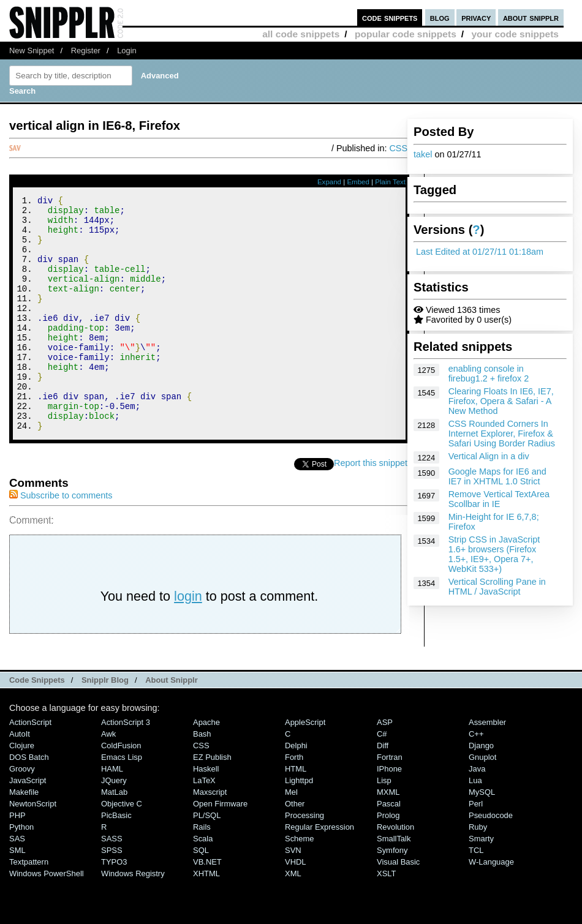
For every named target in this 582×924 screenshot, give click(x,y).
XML (293, 918)
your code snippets (515, 34)
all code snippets (301, 34)
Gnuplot (482, 801)
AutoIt (20, 778)
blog (440, 17)
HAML (112, 813)
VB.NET (207, 906)
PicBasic (116, 859)
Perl (476, 848)
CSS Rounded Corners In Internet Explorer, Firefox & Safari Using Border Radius (502, 434)
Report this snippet (371, 507)
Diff (383, 790)
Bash (202, 778)
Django (481, 790)
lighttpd (299, 824)
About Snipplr (172, 724)
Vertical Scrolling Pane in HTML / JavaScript (497, 587)
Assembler (487, 766)
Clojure (22, 790)
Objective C (122, 848)
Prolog (388, 859)
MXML (388, 836)
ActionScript (30, 766)
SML (17, 894)
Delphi (296, 790)
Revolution (395, 871)
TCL (476, 894)
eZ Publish (212, 801)
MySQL (482, 836)
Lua (475, 824)
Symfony (392, 894)
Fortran (390, 801)
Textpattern (29, 906)
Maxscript (210, 836)
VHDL (296, 906)
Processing (304, 859)
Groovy (22, 813)
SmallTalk (394, 883)
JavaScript (28, 824)
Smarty (481, 883)
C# (382, 778)
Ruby (478, 871)
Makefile (24, 836)
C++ (476, 778)
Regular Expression (319, 871)
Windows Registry (133, 918)
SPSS (112, 894)
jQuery (114, 824)
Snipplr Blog (105, 724)
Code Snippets (37, 724)
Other (295, 848)
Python (21, 871)
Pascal (389, 848)
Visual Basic (398, 906)
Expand (329, 182)
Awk (108, 778)
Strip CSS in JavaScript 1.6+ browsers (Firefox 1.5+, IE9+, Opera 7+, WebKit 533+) (494, 554)
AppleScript (305, 766)
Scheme (300, 883)
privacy (476, 17)
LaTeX (204, 824)
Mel (291, 836)
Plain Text (390, 182)
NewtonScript (33, 848)
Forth (294, 801)
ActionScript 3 (126, 766)
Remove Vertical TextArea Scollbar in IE (499, 499)
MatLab (114, 836)
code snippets (390, 17)
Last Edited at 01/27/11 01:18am (480, 252)
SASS (112, 883)
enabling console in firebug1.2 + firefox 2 (489, 374)
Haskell (206, 813)
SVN (293, 894)
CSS (398, 148)
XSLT (386, 918)
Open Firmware (220, 848)
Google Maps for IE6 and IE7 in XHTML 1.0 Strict (497, 476)
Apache (206, 766)
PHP (17, 859)
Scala (203, 883)
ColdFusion (121, 790)
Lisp (384, 824)
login (188, 640)
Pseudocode (491, 859)
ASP (385, 766)
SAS (17, 883)
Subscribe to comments (61, 539)
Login (127, 51)
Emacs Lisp (122, 801)
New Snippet (32, 51)
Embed (358, 182)
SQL (201, 894)
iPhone (389, 813)
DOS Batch (29, 801)
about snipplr (531, 17)
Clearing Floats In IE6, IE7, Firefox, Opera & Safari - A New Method (501, 401)
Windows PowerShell (47, 918)
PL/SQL (207, 859)
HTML (296, 813)
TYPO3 (114, 906)
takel (423, 154)
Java (477, 813)
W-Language (491, 906)
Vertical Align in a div (489, 456)
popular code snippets (406, 34)
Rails (202, 871)
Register (86, 51)
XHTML (206, 918)
